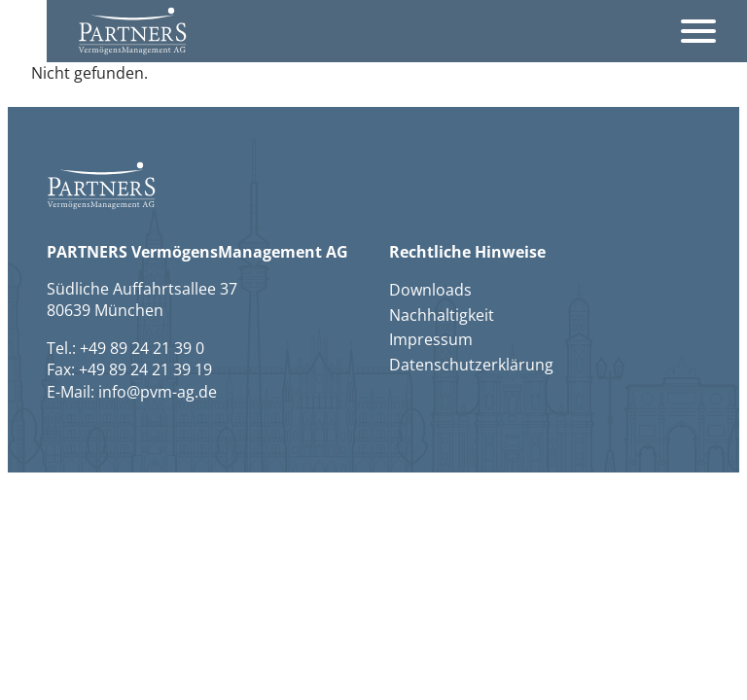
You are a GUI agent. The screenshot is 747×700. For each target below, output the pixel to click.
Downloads (430, 290)
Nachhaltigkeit (442, 315)
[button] (132, 31)
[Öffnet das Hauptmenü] (698, 31)
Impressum (431, 339)
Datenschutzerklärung (471, 365)
